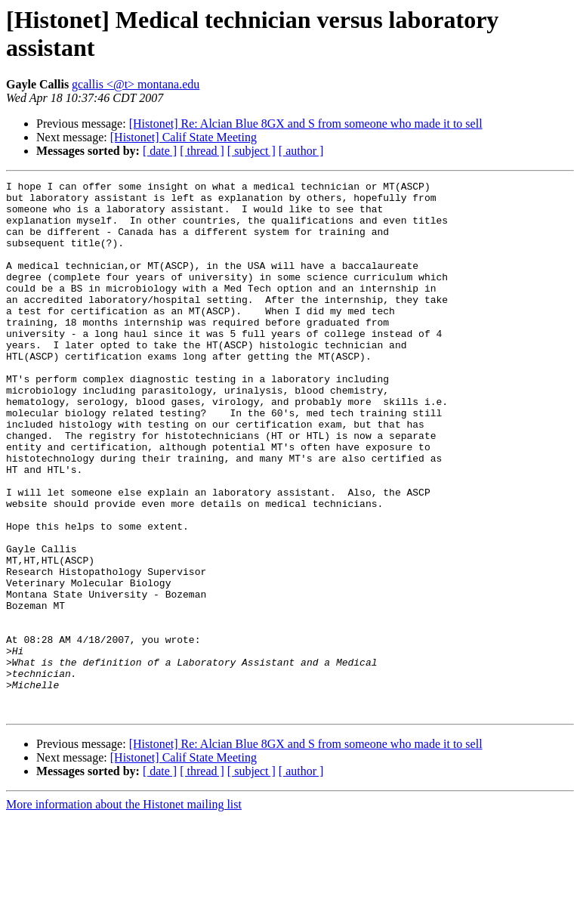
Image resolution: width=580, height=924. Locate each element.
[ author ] (301, 151)
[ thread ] (202, 151)
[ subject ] (251, 151)
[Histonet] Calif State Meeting (184, 137)
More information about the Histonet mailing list (124, 911)
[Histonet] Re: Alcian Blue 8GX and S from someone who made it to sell (306, 124)
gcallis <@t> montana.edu (136, 84)
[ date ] (160, 151)
